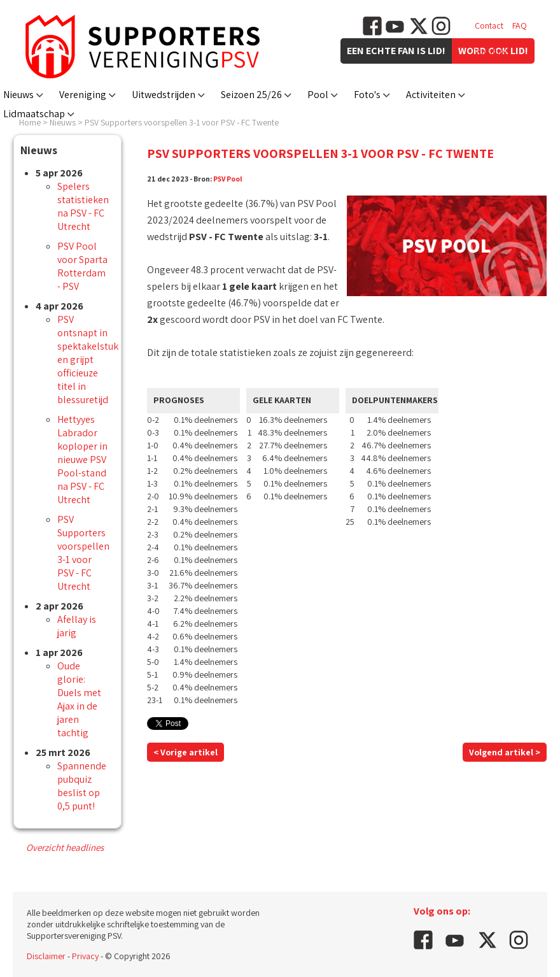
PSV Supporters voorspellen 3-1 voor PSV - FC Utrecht (83, 553)
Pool (318, 95)
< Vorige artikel (185, 752)
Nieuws (18, 95)
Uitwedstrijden (164, 95)
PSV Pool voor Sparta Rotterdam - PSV (82, 266)
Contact (489, 25)
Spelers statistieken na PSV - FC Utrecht (83, 206)
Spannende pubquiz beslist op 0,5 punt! (82, 786)
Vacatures (493, 51)
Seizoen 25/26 (251, 95)
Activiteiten (431, 95)
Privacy (85, 956)
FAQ (520, 25)
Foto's (367, 95)
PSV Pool (228, 179)
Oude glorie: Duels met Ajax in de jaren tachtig (79, 699)
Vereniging (83, 95)
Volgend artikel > (505, 752)
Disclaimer (46, 956)
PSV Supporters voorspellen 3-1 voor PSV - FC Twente (182, 122)
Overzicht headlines (65, 847)
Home (30, 122)
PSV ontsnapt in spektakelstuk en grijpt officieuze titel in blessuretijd (88, 360)
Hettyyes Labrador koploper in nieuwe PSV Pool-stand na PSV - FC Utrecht (82, 460)
